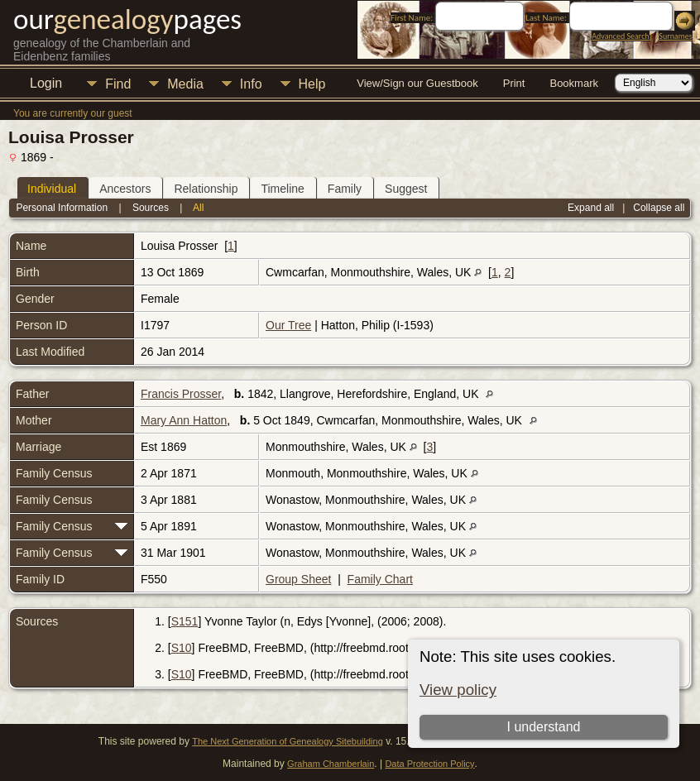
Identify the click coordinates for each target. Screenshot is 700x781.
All (198, 208)
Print (514, 83)
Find (118, 84)
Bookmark (574, 83)
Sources (151, 208)
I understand (543, 727)
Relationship (206, 189)
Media (185, 84)
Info (251, 84)
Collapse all (659, 208)
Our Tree (288, 325)
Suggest (406, 189)
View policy (458, 690)
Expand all (591, 208)
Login (46, 83)
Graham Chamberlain (331, 764)
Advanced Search (620, 36)
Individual (52, 189)
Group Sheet (298, 579)
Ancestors (125, 189)
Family (345, 189)
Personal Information (62, 208)
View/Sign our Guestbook (417, 83)
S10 (182, 648)
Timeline (282, 189)
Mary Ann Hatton (184, 420)
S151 (185, 621)
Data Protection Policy (429, 764)
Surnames (675, 36)
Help (312, 84)
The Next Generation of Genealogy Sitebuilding (288, 741)
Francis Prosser (181, 394)
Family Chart (380, 579)
